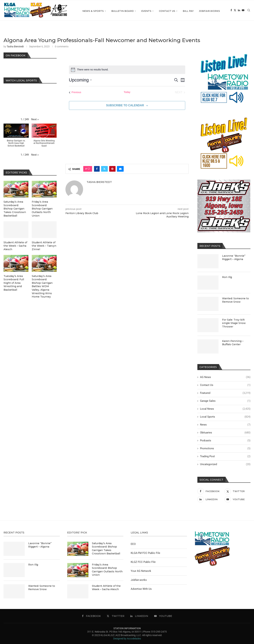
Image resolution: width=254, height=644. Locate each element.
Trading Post (225, 456)
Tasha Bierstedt (15, 46)
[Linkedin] (239, 11)
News (225, 425)
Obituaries (225, 433)
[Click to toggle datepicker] (80, 80)
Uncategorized (225, 464)
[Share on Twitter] (104, 169)
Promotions (225, 448)
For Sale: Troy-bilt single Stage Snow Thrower (234, 323)
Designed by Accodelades (127, 639)
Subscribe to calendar (125, 105)
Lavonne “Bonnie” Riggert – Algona (234, 258)
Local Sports (225, 417)
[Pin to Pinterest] (112, 169)
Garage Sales (225, 401)
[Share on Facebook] (97, 169)
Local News (225, 409)
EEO (133, 544)
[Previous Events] (75, 92)
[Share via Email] (120, 169)
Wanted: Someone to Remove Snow (235, 300)
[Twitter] (235, 11)
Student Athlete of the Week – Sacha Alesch (15, 246)
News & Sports (93, 11)
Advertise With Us (141, 589)
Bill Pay (188, 11)
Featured (225, 393)
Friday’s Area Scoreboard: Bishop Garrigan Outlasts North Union (42, 209)
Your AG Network (141, 571)
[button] (35, 119)
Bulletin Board (123, 11)
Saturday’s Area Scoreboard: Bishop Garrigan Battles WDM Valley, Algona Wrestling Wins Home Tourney (42, 286)
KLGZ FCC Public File (143, 562)
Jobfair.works (209, 11)
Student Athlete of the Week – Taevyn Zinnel (44, 246)
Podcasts (225, 441)
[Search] (249, 11)
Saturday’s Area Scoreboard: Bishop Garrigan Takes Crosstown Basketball (15, 209)
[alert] (127, 70)
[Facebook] (231, 11)
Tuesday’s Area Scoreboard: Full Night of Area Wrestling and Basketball (14, 283)
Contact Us (167, 11)
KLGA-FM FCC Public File (145, 553)
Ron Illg (227, 277)
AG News (225, 377)
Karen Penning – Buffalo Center (233, 343)
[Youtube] (243, 11)
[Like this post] (89, 169)
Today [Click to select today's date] (127, 92)
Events (146, 11)
